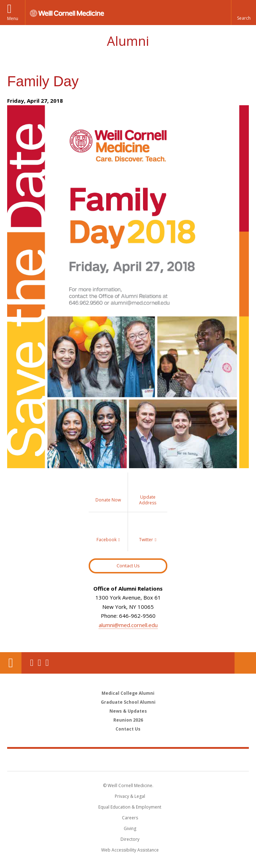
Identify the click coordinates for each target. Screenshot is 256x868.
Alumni (128, 41)
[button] (243, 13)
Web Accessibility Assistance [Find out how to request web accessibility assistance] (130, 850)
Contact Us (128, 566)
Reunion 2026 (128, 720)
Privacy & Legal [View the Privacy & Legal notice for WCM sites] (130, 796)
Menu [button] (13, 18)
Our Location (11, 663)
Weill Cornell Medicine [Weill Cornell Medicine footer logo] (128, 760)
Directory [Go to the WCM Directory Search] (130, 839)
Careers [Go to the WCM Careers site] (130, 818)
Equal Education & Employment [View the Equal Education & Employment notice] (130, 807)
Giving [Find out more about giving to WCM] (130, 828)
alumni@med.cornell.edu (128, 625)
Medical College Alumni (128, 693)
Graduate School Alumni (128, 702)
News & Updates (128, 711)
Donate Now (245, 663)
